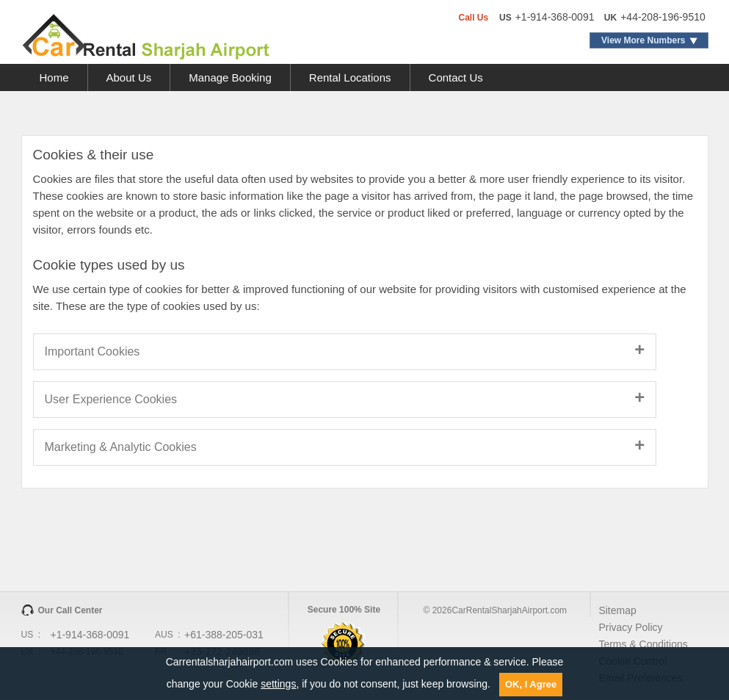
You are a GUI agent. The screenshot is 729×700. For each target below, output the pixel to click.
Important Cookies (93, 351)
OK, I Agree (531, 684)
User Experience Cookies (111, 399)
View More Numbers (643, 40)
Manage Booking (230, 77)
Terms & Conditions (643, 644)
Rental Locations (350, 77)
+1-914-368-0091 (555, 17)
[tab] (365, 352)
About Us (129, 77)
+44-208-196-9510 (663, 17)
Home (54, 77)
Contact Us (456, 77)
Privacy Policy (630, 627)
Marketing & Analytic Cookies (121, 447)
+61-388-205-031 (224, 635)
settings (278, 684)
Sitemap (617, 610)
